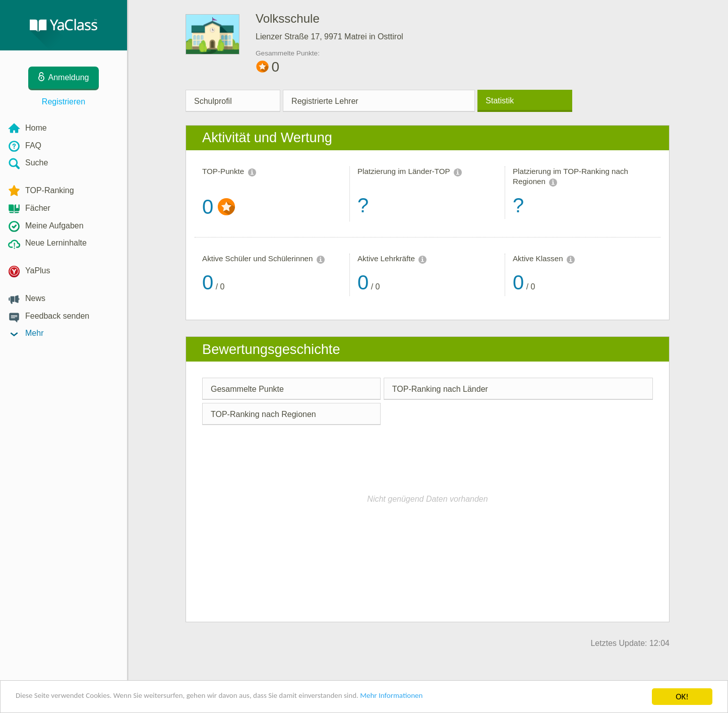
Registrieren (64, 102)
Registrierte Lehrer (325, 101)
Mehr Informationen (442, 698)
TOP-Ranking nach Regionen (263, 414)
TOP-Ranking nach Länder (440, 389)
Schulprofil (213, 101)
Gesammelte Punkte (247, 389)
